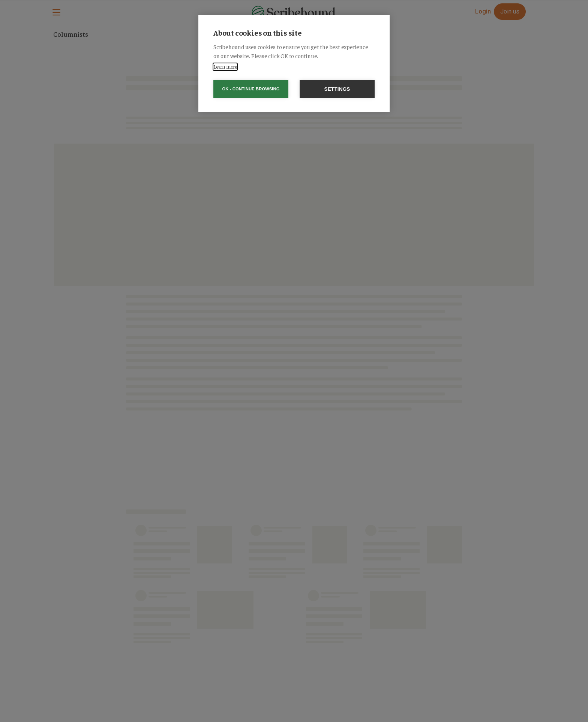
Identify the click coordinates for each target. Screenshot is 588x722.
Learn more (225, 67)
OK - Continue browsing (251, 89)
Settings (337, 89)
